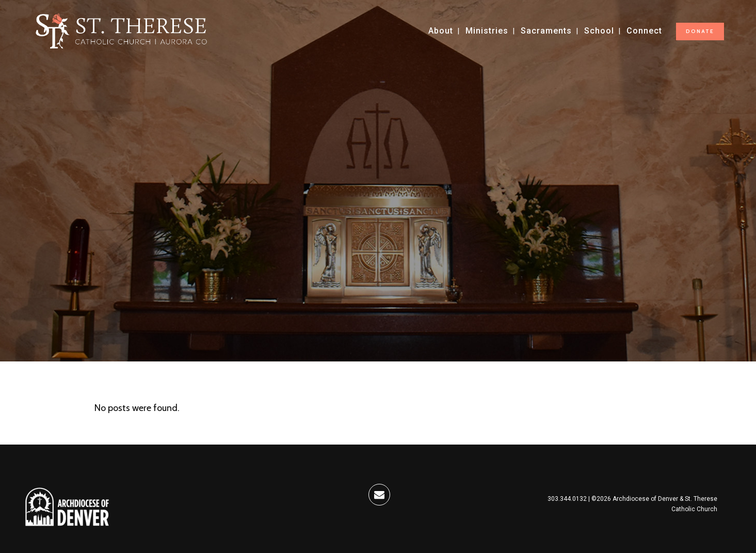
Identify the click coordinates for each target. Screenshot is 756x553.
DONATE (700, 31)
